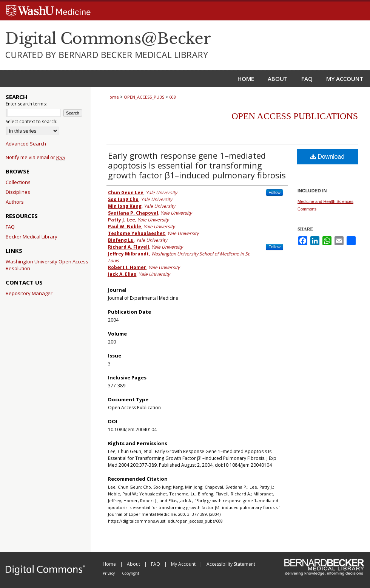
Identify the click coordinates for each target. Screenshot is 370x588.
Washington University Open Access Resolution (47, 265)
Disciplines (18, 192)
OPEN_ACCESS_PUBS (144, 97)
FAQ (10, 227)
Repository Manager (29, 293)
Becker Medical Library (32, 237)
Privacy (109, 573)
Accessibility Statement (231, 564)
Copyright (131, 573)
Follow (274, 192)
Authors (15, 202)
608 (173, 97)
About (134, 564)
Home (113, 97)
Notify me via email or (35, 157)
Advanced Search (26, 144)
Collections (18, 182)
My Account (184, 564)
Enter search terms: (26, 104)
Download (328, 157)
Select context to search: (32, 121)
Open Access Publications (295, 116)
